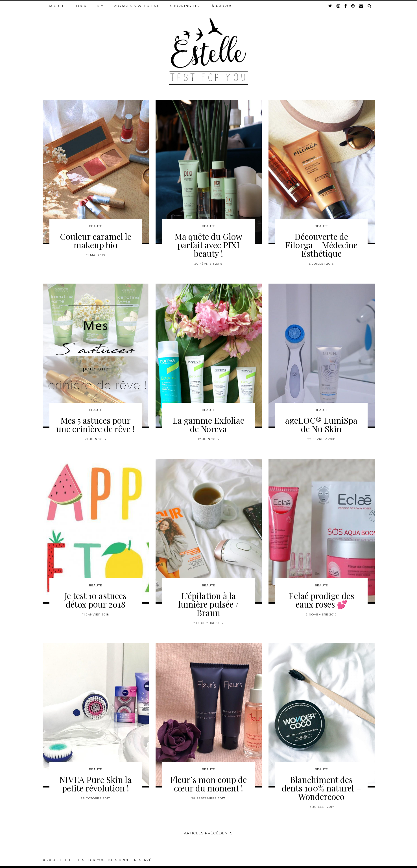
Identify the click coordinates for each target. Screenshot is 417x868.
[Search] (370, 6)
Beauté (96, 226)
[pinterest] (353, 6)
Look (81, 6)
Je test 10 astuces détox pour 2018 (95, 600)
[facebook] (346, 6)
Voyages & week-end (137, 6)
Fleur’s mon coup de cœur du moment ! (208, 784)
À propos (222, 6)
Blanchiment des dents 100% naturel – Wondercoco (321, 788)
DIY (100, 6)
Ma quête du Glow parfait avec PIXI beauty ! (208, 245)
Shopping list (186, 6)
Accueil (57, 6)
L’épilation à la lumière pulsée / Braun (208, 604)
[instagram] (339, 6)
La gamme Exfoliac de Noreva (208, 425)
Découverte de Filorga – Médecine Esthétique (321, 245)
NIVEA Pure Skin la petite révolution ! (95, 784)
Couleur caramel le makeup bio (96, 241)
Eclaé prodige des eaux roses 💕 (321, 600)
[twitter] (330, 6)
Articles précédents (208, 833)
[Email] (361, 6)
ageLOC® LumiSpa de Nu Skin (321, 425)
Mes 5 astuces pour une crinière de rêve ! (95, 425)
